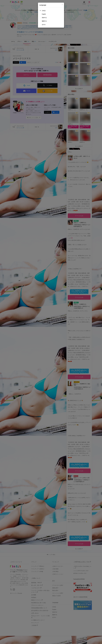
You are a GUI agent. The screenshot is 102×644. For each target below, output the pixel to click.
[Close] (62, 5)
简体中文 (44, 18)
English (44, 14)
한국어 (44, 25)
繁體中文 (44, 21)
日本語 (44, 11)
